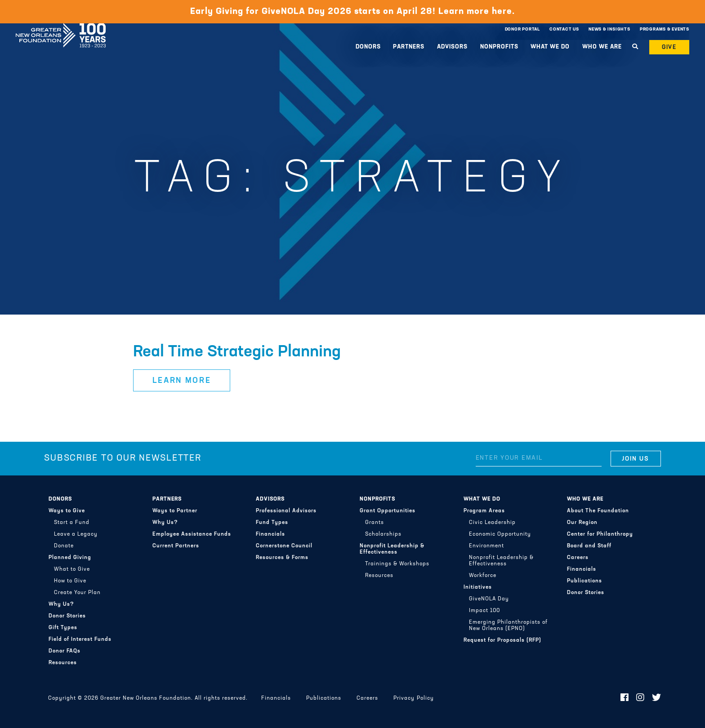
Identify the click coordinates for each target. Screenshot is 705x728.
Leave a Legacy (76, 534)
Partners (409, 47)
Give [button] (669, 47)
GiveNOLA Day (489, 599)
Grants (375, 523)
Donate (64, 546)
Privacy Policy (413, 698)
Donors (368, 47)
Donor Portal (522, 29)
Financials (270, 534)
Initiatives (478, 587)
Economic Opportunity (500, 534)
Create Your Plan (77, 593)
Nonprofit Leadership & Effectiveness (392, 549)
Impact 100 (484, 611)
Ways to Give (67, 511)
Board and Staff (589, 546)
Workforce (483, 576)
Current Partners (176, 546)
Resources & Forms (282, 558)
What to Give (72, 569)
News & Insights (609, 29)
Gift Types (63, 628)
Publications (585, 581)
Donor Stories (67, 616)
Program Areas (484, 511)
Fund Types (272, 523)
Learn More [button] (182, 381)
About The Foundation (598, 511)
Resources (63, 663)
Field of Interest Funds (80, 639)
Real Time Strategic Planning (237, 352)
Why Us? (61, 604)
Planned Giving (70, 558)
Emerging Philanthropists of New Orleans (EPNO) (508, 626)
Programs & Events (665, 29)
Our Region (582, 523)
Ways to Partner (175, 511)
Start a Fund (72, 523)
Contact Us (564, 29)
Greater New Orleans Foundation (61, 27)
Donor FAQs (65, 651)
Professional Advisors (286, 511)
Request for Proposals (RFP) (502, 640)
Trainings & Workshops (397, 564)
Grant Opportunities (388, 511)
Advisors (452, 47)
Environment (486, 546)
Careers (578, 558)
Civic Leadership (492, 523)
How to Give (70, 581)
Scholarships (383, 534)
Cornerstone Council (284, 546)
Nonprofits (499, 47)
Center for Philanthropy (600, 534)
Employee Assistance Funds (192, 534)
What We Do (550, 47)
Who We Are (602, 47)
